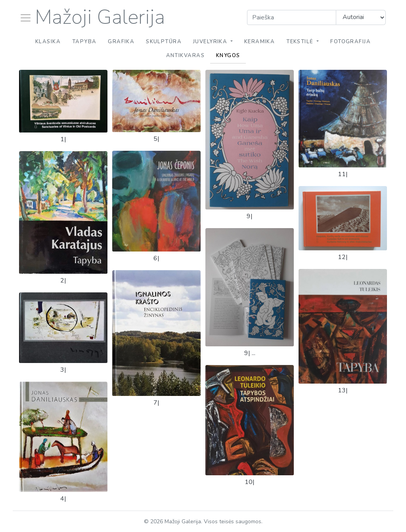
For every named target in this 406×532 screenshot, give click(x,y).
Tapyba (84, 42)
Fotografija (350, 42)
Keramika (260, 42)
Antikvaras (185, 56)
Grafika (121, 42)
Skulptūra (164, 42)
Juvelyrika (211, 42)
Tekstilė (301, 42)
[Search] (292, 17)
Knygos (228, 56)
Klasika (48, 42)
